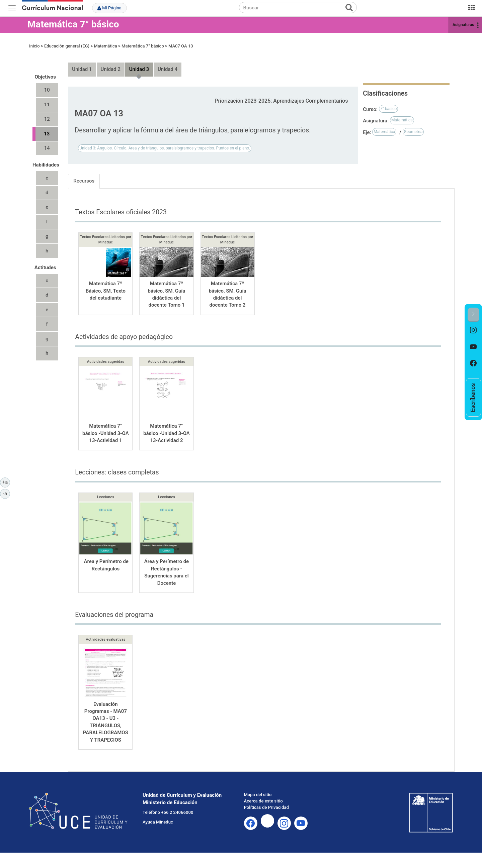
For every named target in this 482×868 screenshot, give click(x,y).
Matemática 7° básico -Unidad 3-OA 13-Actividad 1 (106, 433)
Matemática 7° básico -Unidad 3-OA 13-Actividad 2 (167, 433)
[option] (473, 330)
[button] (473, 315)
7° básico (389, 109)
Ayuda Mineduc (158, 822)
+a (6, 482)
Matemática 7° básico (73, 24)
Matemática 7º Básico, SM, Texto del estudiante (106, 291)
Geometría (413, 132)
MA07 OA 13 (181, 46)
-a (7, 493)
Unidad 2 (111, 69)
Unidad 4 (168, 69)
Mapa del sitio (258, 795)
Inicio (34, 46)
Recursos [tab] (84, 181)
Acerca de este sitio (263, 801)
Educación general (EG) (67, 46)
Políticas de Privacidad (266, 807)
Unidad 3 (139, 69)
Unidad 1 (82, 69)
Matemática (105, 46)
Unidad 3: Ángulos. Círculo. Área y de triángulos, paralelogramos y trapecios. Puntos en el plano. (165, 148)
